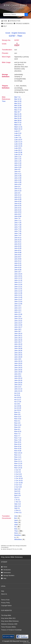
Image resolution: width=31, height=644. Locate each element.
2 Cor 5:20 (18, 487)
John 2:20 (18, 165)
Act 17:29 (18, 402)
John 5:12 (18, 189)
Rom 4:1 (17, 421)
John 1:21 (18, 157)
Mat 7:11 (17, 97)
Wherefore (18, 539)
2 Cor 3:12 (18, 485)
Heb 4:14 (18, 506)
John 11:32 (18, 291)
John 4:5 (17, 169)
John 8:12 (18, 238)
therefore (18, 535)
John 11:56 (18, 304)
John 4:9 (17, 172)
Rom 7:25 (18, 440)
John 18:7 (18, 331)
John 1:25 (18, 161)
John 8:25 (18, 246)
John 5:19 (18, 191)
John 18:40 (18, 357)
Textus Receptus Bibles (8, 627)
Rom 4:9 (17, 423)
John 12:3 (18, 308)
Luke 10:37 (18, 140)
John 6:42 (18, 210)
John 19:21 (18, 365)
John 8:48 (18, 252)
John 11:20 (18, 284)
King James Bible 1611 (8, 618)
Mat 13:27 (18, 103)
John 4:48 (18, 182)
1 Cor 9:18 (18, 476)
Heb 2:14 (18, 504)
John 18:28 (18, 348)
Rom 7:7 (17, 436)
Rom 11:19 (18, 463)
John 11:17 (18, 282)
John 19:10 (18, 361)
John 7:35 (18, 231)
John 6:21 (18, 197)
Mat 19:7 (17, 112)
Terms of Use (5, 600)
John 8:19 (18, 240)
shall (16, 525)
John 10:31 (18, 276)
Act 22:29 (18, 408)
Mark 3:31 (18, 125)
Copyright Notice (6, 606)
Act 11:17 (18, 400)
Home (4, 21)
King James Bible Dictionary (10, 621)
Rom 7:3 (17, 434)
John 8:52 (18, 255)
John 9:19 (18, 265)
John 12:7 (18, 312)
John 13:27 (18, 323)
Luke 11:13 (18, 142)
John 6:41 (18, 208)
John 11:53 (18, 302)
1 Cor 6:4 (18, 472)
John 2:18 (18, 163)
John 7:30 (18, 227)
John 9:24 (18, 267)
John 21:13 (18, 389)
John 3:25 (18, 167)
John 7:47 (18, 235)
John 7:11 (18, 221)
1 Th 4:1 (17, 500)
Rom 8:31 (18, 442)
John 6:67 (18, 214)
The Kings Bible (6, 615)
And (16, 516)
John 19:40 (18, 372)
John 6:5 (17, 193)
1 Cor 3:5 (18, 470)
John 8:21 (18, 242)
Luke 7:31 (18, 137)
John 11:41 (18, 295)
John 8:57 (18, 257)
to (15, 537)
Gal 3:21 (17, 491)
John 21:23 (18, 391)
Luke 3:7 (17, 131)
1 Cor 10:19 (18, 478)
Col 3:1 (17, 498)
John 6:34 (18, 206)
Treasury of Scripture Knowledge (11, 630)
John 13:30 (18, 325)
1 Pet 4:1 (18, 510)
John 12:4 (18, 310)
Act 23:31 (18, 410)
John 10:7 (18, 272)
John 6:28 (18, 199)
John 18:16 (18, 340)
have (16, 520)
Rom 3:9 (17, 414)
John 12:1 (18, 306)
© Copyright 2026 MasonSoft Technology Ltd (15, 641)
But (16, 518)
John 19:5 (18, 359)
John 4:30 (18, 178)
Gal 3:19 (17, 489)
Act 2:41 (17, 393)
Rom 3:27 (18, 417)
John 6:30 (18, 201)
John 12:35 (18, 314)
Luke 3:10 (18, 133)
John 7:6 (17, 218)
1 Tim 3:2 (18, 502)
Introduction (14, 21)
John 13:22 (18, 321)
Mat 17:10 (18, 110)
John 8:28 (18, 248)
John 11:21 (18, 287)
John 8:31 (18, 250)
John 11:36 (18, 293)
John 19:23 (18, 368)
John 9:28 (18, 270)
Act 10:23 (18, 397)
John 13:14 (18, 319)
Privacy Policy (6, 603)
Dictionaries (7, 24)
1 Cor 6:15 (18, 474)
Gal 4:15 (17, 493)
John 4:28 (18, 176)
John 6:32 (18, 204)
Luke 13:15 (18, 146)
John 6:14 (18, 195)
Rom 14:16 (18, 468)
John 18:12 (18, 338)
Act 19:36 (18, 406)
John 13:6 (18, 316)
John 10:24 (18, 274)
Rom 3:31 (18, 419)
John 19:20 (18, 363)
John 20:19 (18, 380)
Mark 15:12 (18, 129)
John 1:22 (18, 159)
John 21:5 (18, 387)
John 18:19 (18, 344)
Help (4, 26)
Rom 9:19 (18, 449)
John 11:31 (18, 289)
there (16, 533)
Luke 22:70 (18, 155)
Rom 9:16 (18, 446)
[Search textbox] (14, 15)
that (16, 529)
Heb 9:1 (17, 508)
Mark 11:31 (18, 127)
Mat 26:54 (18, 120)
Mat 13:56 (18, 108)
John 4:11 (18, 174)
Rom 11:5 (18, 457)
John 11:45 (18, 297)
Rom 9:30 (18, 451)
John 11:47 (18, 299)
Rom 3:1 (17, 412)
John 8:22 (18, 244)
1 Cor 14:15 (18, 481)
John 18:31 (18, 353)
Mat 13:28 (18, 105)
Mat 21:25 (18, 114)
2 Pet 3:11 (18, 512)
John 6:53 (18, 212)
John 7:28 (18, 225)
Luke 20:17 (18, 150)
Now (16, 522)
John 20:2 (18, 374)
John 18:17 (18, 342)
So (15, 527)
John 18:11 (18, 336)
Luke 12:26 (18, 144)
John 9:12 (18, 261)
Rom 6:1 (17, 429)
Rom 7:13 (18, 438)
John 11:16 (18, 280)
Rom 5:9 (17, 427)
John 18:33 (18, 355)
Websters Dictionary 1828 (9, 624)
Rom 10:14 (18, 453)
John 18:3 (18, 329)
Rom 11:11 (18, 461)
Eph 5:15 (18, 495)
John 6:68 (18, 216)
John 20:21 (18, 385)
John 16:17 (18, 327)
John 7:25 (18, 223)
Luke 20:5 (18, 148)
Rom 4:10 (18, 425)
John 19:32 (18, 370)
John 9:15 (18, 263)
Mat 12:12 (18, 99)
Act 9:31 (17, 395)
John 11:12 (18, 278)
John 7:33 (18, 229)
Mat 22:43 (18, 116)
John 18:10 (18, 334)
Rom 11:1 (18, 455)
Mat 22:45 (18, 118)
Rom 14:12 (18, 466)
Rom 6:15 (18, 431)
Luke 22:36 (18, 152)
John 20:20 (18, 383)
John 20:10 (18, 378)
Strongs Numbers (21, 24)
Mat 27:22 (18, 123)
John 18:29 (18, 351)
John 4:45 (18, 180)
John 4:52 (18, 184)
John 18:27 (18, 346)
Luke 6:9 (17, 135)
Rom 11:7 (18, 459)
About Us (4, 594)
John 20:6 (18, 376)
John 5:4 (17, 187)
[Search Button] (26, 15)
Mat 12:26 (18, 101)
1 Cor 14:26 (18, 483)
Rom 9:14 (18, 444)
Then (20, 36)
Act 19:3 (17, 404)
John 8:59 (18, 259)
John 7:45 (18, 233)
